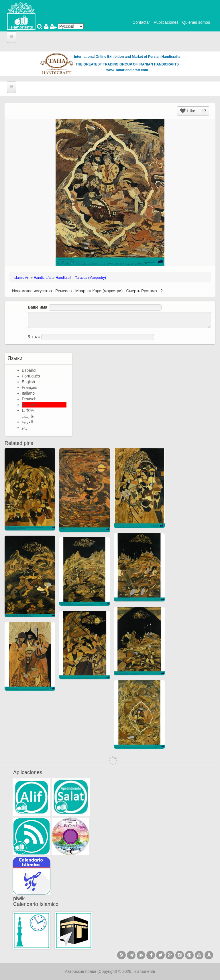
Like (193, 111)
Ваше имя (38, 307)
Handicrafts (43, 278)
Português (31, 376)
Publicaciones (166, 22)
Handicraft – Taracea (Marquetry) (81, 278)
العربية (27, 422)
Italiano (28, 393)
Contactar (141, 22)
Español (29, 370)
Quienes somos (196, 22)
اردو (25, 428)
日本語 (28, 410)
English (28, 382)
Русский (29, 405)
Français (30, 387)
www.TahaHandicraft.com (127, 70)
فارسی (28, 416)
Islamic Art (21, 278)
